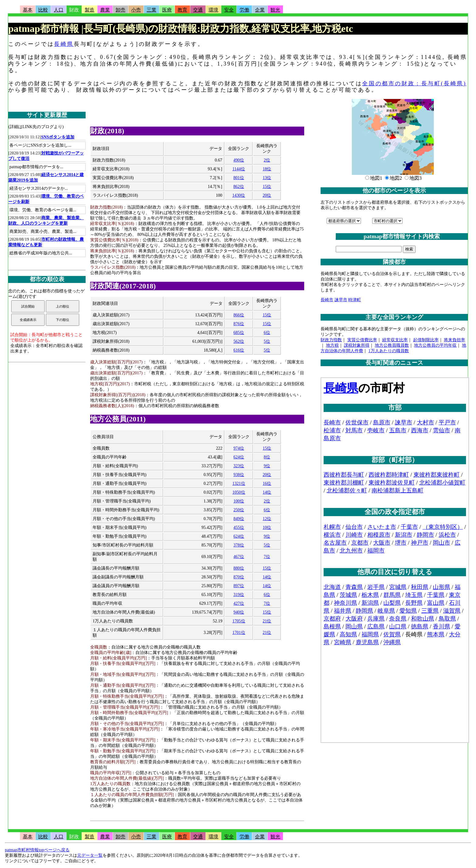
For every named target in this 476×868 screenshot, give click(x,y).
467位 (239, 557)
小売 (136, 10)
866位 (239, 315)
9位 (267, 466)
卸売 (121, 10)
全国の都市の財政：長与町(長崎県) (414, 83)
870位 (239, 577)
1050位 (239, 492)
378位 (239, 545)
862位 (239, 187)
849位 (239, 519)
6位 (267, 333)
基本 (28, 10)
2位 (267, 160)
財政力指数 (331, 340)
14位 (267, 492)
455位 (239, 528)
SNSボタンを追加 (58, 137)
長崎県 (64, 44)
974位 (239, 448)
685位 (239, 333)
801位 (239, 178)
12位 (267, 519)
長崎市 (327, 300)
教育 (182, 10)
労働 (244, 10)
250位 (239, 510)
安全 (229, 10)
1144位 (238, 169)
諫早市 (341, 300)
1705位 (239, 621)
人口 (59, 10)
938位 (239, 475)
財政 (74, 10)
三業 (151, 10)
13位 (267, 178)
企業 (260, 10)
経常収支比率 (395, 340)
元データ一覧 (90, 855)
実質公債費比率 (362, 340)
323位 (239, 466)
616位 (239, 350)
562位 (239, 341)
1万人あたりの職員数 (389, 351)
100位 (239, 501)
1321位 (239, 483)
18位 (267, 169)
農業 (105, 10)
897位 (239, 586)
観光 (275, 10)
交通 (198, 10)
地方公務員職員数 (392, 345)
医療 (167, 10)
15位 (267, 187)
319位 (239, 595)
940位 (239, 612)
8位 (267, 457)
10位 (267, 528)
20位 (267, 195)
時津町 (355, 300)
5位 (267, 341)
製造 (90, 10)
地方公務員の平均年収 (435, 345)
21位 (267, 621)
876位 (239, 324)
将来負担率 (454, 340)
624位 (239, 457)
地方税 (332, 345)
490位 (239, 160)
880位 (239, 568)
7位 (267, 557)
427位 (239, 603)
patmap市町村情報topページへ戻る (37, 850)
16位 (267, 483)
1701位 (239, 633)
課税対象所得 (357, 345)
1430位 (239, 195)
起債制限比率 (426, 340)
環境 (213, 10)
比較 (43, 10)
